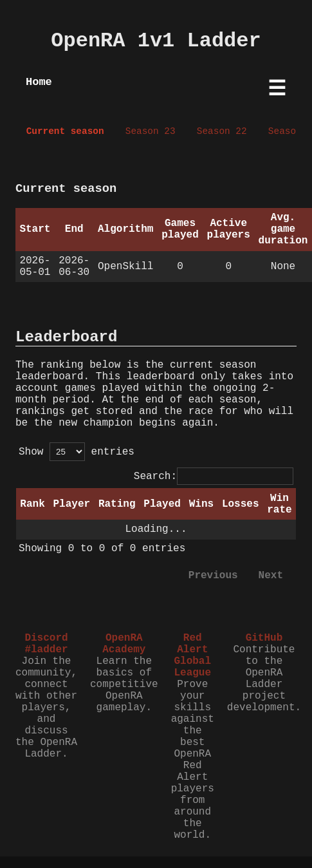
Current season (65, 131)
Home (39, 82)
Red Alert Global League (192, 656)
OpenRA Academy (124, 644)
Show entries (77, 452)
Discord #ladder (46, 644)
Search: (214, 476)
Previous (213, 576)
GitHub (264, 638)
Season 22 (222, 131)
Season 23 (151, 131)
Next (271, 576)
